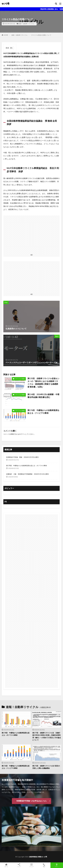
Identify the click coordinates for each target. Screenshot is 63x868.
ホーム (6, 865)
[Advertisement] (31, 234)
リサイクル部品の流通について (41, 35)
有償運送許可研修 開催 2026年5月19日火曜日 (22, 457)
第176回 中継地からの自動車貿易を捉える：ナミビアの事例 (43, 412)
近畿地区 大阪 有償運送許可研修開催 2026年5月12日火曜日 (28, 474)
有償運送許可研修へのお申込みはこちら (31, 801)
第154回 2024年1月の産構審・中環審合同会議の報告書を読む (43, 396)
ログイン (22, 434)
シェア (19, 865)
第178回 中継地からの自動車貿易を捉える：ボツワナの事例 (26, 466)
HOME (6, 35)
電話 (44, 865)
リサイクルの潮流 (20, 379)
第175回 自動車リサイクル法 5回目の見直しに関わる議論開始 (46, 767)
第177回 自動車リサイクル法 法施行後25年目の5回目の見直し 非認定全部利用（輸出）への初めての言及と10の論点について (47, 736)
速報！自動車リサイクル (26, 24)
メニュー (31, 865)
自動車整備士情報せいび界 (38, 857)
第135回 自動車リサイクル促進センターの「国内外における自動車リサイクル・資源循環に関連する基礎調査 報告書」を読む (43, 383)
